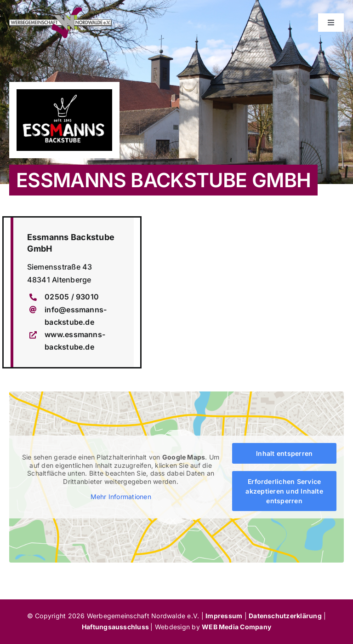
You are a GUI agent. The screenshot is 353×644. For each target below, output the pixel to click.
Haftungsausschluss (116, 627)
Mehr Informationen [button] (121, 497)
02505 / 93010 (72, 297)
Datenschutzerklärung (285, 616)
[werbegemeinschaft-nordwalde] (60, 11)
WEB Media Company (236, 627)
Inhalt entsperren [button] (284, 453)
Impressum (224, 616)
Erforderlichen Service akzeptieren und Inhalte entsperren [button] (284, 491)
